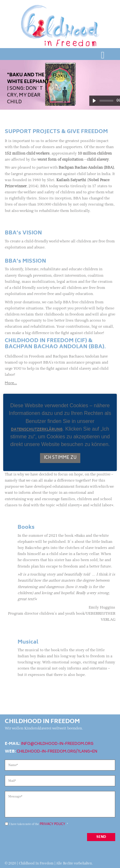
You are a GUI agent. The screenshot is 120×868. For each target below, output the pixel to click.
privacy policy (52, 824)
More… (11, 383)
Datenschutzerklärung (37, 430)
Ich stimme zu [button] (60, 458)
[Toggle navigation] (103, 55)
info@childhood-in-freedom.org (57, 744)
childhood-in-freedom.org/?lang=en (57, 752)
